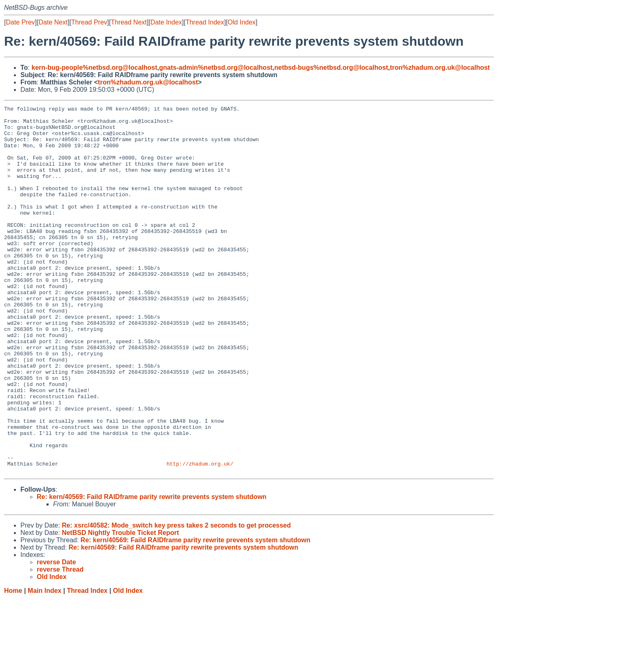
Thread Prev (89, 22)
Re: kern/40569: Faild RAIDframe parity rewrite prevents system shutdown (152, 570)
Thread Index (205, 22)
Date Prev (20, 22)
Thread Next (129, 22)
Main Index (45, 664)
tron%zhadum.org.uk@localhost (440, 68)
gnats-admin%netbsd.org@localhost (216, 68)
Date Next (53, 22)
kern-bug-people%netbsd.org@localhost (94, 68)
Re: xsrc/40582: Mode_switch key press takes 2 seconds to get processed (176, 599)
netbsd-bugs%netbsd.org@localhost (331, 68)
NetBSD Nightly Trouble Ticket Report (120, 606)
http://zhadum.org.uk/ (200, 536)
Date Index (166, 22)
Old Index (242, 22)
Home (13, 664)
